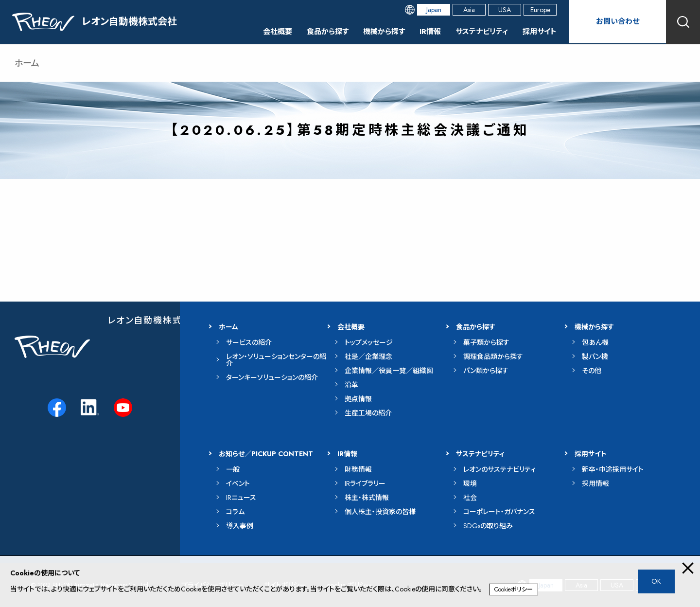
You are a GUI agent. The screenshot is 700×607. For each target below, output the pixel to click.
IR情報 (424, 31)
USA (505, 10)
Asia (469, 10)
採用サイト (539, 31)
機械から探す (375, 31)
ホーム (27, 63)
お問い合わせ (617, 22)
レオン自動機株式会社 (154, 321)
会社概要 (263, 31)
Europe (540, 10)
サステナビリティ (478, 31)
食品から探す (316, 31)
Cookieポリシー (514, 589)
